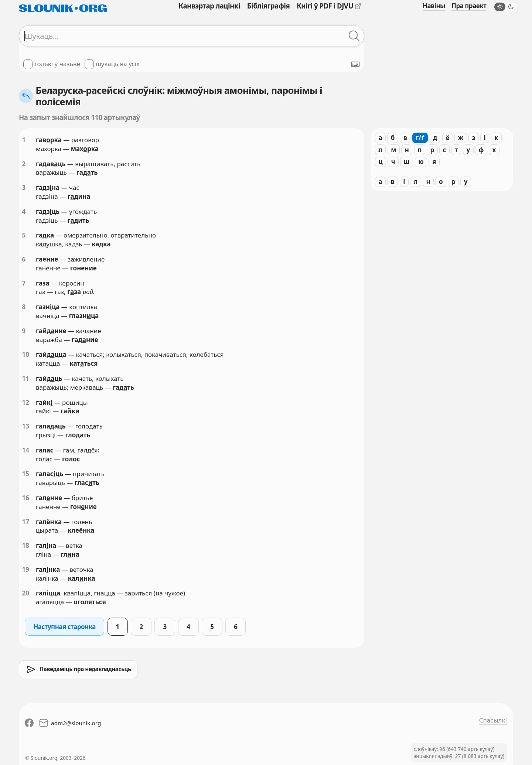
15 (26, 474)
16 (26, 498)
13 (26, 426)
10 (26, 354)
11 (26, 378)
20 (26, 593)
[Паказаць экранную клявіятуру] (355, 64)
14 (26, 450)
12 (26, 402)
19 (26, 569)
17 (26, 522)
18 (26, 545)
